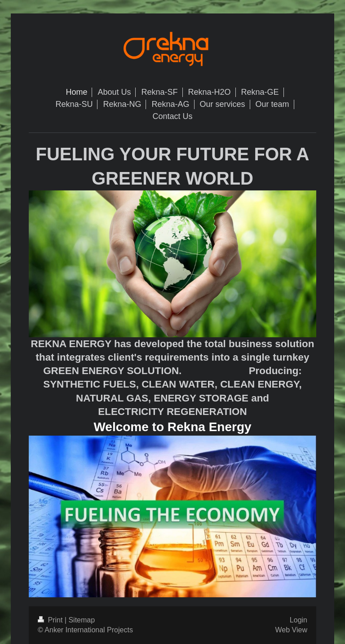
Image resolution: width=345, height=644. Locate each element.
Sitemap (82, 620)
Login (299, 620)
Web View (291, 630)
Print (51, 620)
